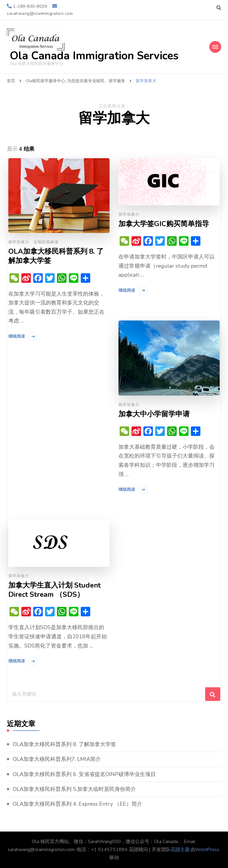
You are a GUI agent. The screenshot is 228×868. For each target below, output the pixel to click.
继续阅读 (17, 336)
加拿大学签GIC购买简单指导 (164, 224)
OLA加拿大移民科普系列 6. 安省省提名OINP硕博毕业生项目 (84, 774)
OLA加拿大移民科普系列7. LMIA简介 (57, 759)
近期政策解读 (46, 242)
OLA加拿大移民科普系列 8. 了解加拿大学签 (56, 256)
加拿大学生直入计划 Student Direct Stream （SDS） (55, 590)
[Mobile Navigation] (215, 47)
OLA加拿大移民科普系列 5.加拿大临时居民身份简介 (74, 789)
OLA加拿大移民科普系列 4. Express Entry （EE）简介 (77, 804)
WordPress (207, 850)
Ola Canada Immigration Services (94, 56)
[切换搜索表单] (219, 8)
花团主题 (180, 850)
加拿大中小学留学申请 (154, 414)
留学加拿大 (19, 242)
